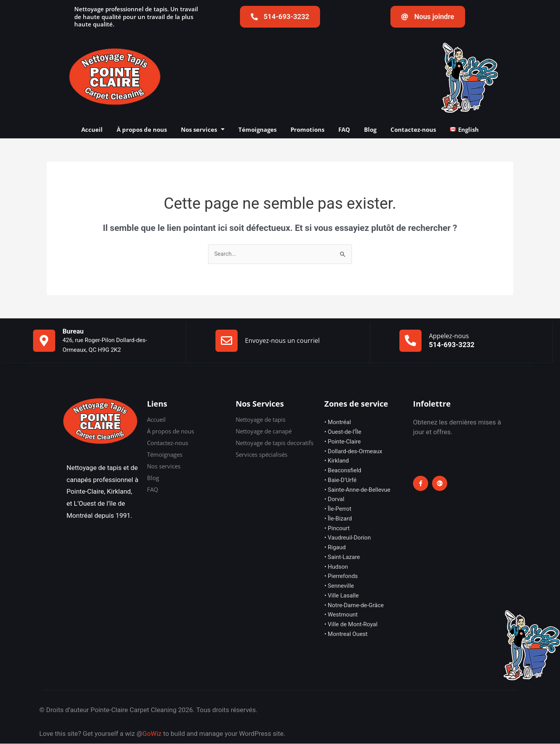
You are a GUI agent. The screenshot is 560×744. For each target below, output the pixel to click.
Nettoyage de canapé (264, 431)
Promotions (307, 129)
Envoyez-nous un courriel (282, 341)
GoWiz (152, 734)
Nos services (203, 129)
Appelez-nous (449, 336)
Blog (370, 129)
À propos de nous (142, 129)
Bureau (73, 332)
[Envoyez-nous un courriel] (227, 341)
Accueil (92, 129)
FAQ (344, 129)
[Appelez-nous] (410, 341)
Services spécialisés (262, 455)
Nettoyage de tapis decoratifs (275, 443)
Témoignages (257, 129)
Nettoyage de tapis (261, 420)
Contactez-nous (413, 129)
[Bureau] (44, 341)
